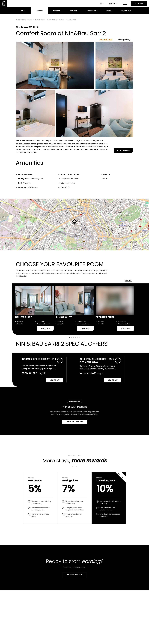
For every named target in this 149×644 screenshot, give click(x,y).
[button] (75, 222)
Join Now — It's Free (75, 422)
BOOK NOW (139, 4)
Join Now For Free (74, 575)
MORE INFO (45, 329)
